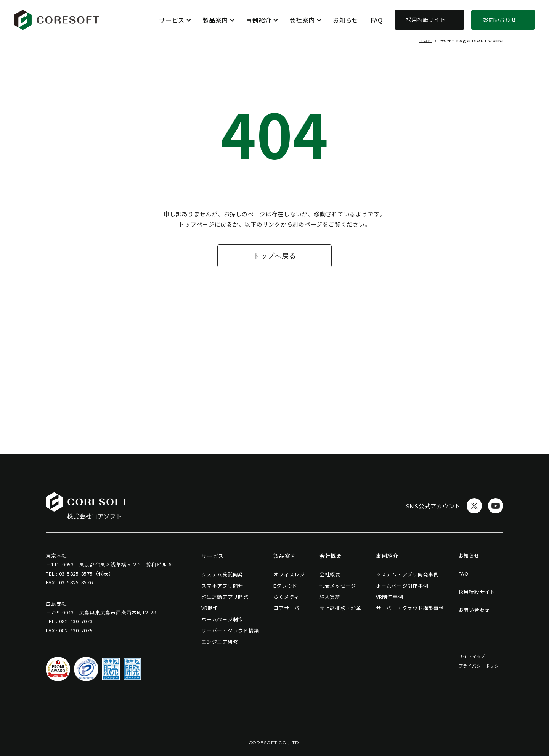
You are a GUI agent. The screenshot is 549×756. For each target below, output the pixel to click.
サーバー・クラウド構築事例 (410, 608)
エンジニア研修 (220, 642)
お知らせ (346, 20)
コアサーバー (289, 608)
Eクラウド (285, 586)
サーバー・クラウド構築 (230, 630)
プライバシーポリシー (481, 666)
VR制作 (210, 608)
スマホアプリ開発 (222, 586)
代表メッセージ (338, 586)
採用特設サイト (426, 19)
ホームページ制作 (222, 619)
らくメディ (286, 597)
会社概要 (330, 574)
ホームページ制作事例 (402, 586)
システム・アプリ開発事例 (407, 574)
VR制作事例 (390, 597)
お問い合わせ (500, 19)
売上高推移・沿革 (340, 608)
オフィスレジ (289, 574)
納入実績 (330, 597)
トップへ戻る (275, 256)
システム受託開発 (222, 574)
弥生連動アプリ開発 (225, 597)
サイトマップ (472, 656)
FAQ (376, 20)
